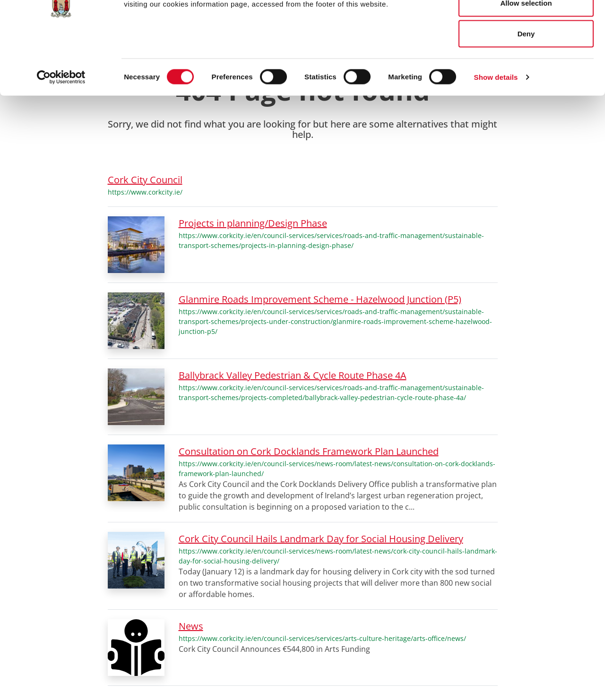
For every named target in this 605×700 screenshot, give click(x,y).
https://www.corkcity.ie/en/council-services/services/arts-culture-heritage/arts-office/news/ (322, 638)
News (191, 626)
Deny (526, 87)
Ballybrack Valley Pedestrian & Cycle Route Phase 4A (293, 375)
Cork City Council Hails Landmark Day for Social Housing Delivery (321, 539)
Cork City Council (145, 180)
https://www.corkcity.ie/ (145, 192)
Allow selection (526, 56)
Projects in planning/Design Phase (253, 223)
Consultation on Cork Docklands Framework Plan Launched (309, 451)
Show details (496, 130)
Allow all (526, 25)
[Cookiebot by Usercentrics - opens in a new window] (61, 130)
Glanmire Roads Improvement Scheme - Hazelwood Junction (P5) (320, 299)
